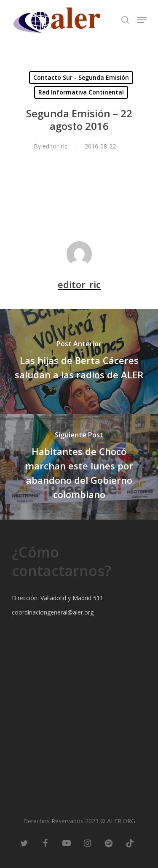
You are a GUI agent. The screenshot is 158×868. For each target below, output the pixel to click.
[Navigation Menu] (142, 20)
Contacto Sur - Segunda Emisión (81, 77)
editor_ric (55, 146)
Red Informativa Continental (81, 92)
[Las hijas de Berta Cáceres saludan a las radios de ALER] (79, 361)
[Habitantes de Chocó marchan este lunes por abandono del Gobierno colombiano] (79, 467)
